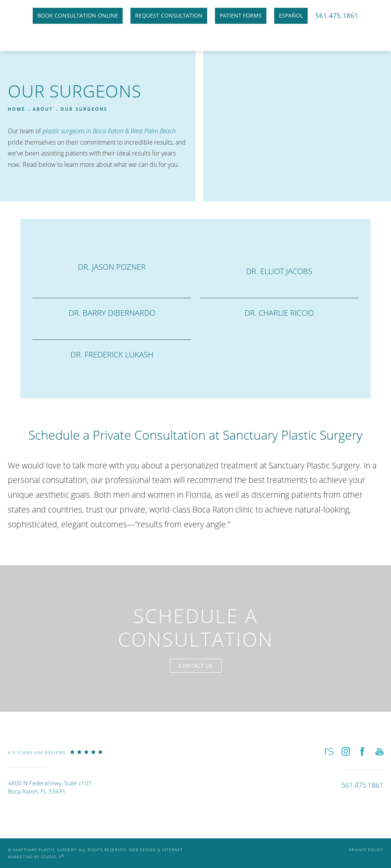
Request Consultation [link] (169, 15)
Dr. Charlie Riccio (279, 313)
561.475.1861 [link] (337, 16)
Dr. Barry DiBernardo (112, 313)
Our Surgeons (84, 109)
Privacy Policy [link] (366, 850)
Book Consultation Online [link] (78, 15)
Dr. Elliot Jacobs (279, 271)
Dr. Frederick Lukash (112, 354)
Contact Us (196, 666)
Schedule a (196, 628)
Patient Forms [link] (241, 15)
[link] (55, 758)
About (43, 109)
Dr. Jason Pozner (112, 267)
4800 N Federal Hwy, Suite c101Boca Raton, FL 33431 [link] (50, 787)
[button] (328, 751)
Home (17, 109)
